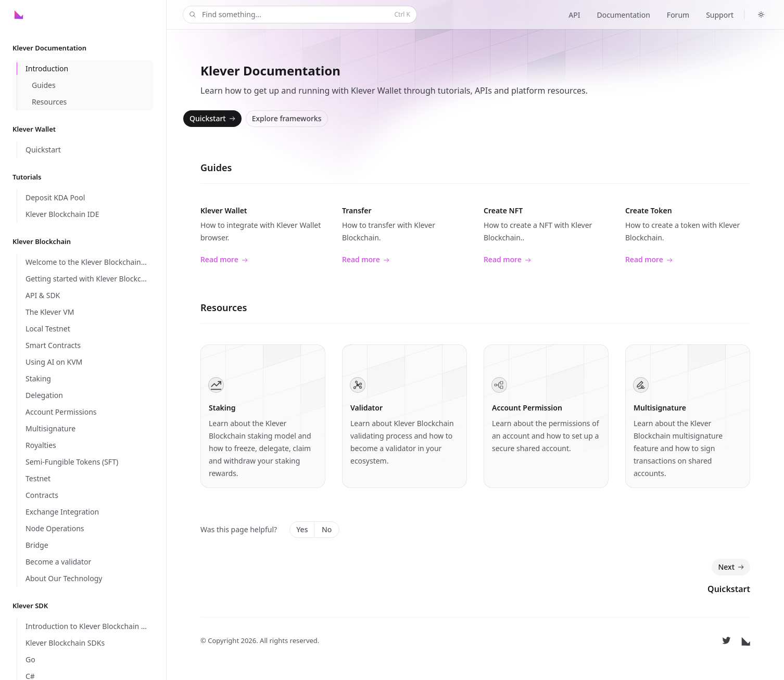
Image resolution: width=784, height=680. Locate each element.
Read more (224, 260)
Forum (678, 15)
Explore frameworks (287, 118)
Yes (302, 529)
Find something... (299, 15)
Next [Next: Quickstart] (732, 567)
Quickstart (213, 119)
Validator (366, 408)
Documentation (623, 15)
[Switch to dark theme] (761, 15)
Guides (216, 168)
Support (720, 15)
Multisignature (660, 408)
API (574, 15)
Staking (222, 408)
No (327, 529)
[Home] (37, 15)
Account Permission (527, 408)
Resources (224, 307)
